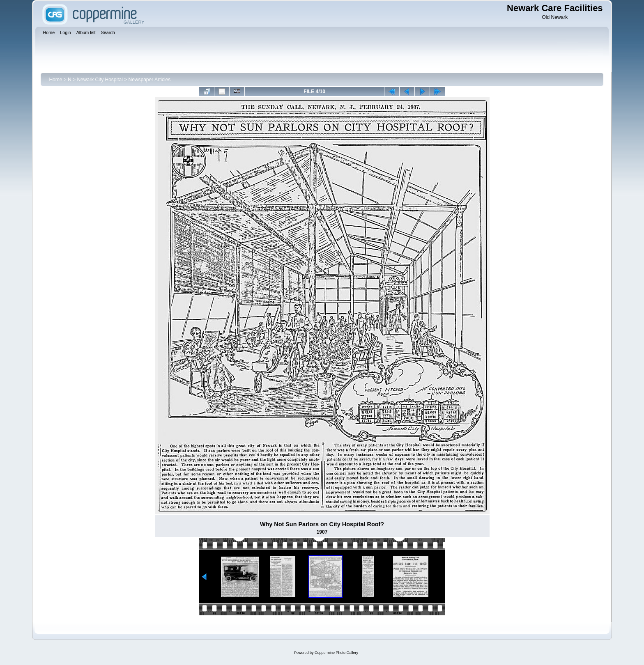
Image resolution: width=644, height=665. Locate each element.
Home (55, 80)
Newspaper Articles (150, 80)
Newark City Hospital (100, 80)
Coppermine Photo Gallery (336, 653)
